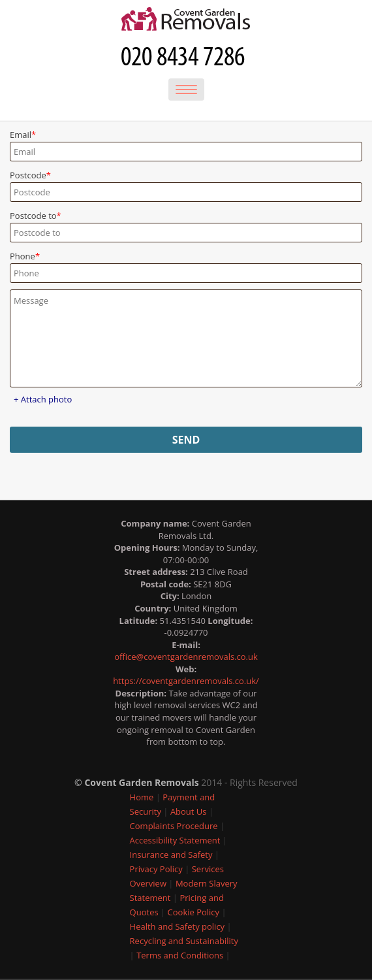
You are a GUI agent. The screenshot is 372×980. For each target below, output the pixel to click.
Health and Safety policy (178, 926)
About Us (189, 811)
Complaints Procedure (174, 826)
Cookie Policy (194, 912)
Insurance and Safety (171, 855)
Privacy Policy (156, 869)
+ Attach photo (43, 399)
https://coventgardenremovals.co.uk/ (186, 681)
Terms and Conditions (180, 955)
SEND (186, 440)
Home (142, 797)
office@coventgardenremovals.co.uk (186, 657)
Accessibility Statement (175, 840)
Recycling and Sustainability (184, 941)
